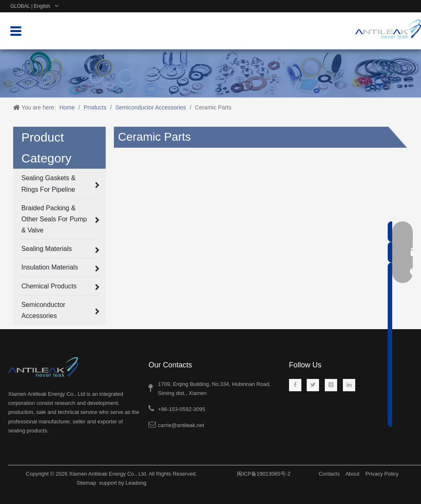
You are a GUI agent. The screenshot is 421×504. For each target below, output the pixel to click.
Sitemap (86, 483)
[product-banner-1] (210, 73)
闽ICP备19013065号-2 (264, 474)
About (352, 474)
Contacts (329, 474)
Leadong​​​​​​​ (136, 483)
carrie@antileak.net (181, 425)
